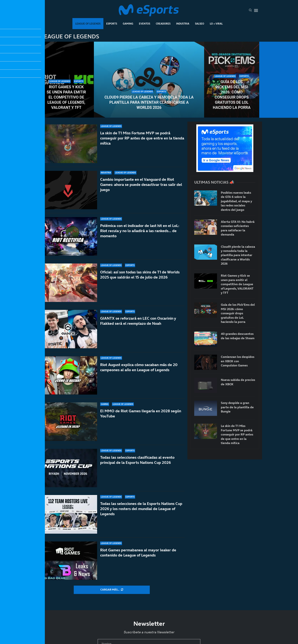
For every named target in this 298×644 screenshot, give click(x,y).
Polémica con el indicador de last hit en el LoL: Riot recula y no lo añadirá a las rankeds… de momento (140, 231)
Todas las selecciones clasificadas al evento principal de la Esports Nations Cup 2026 (137, 460)
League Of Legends (88, 24)
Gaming (128, 24)
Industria (183, 24)
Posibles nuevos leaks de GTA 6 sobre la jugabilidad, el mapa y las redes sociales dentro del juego (236, 201)
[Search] (250, 10)
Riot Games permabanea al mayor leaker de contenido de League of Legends (138, 553)
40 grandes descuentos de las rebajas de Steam (238, 336)
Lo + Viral (216, 24)
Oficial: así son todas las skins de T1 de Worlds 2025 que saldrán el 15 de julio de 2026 (140, 277)
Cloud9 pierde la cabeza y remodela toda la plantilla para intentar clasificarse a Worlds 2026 (149, 102)
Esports (112, 24)
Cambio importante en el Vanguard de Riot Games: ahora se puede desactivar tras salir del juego (141, 185)
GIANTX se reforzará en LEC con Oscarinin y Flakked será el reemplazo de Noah (138, 328)
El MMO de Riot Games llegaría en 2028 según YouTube (141, 417)
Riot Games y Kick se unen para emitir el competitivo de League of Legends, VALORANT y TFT (66, 97)
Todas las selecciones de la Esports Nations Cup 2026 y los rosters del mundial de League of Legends (141, 509)
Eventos (145, 24)
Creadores (163, 24)
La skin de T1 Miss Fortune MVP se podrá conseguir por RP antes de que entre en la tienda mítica (142, 138)
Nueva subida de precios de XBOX (238, 382)
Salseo (200, 24)
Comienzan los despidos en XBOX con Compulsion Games (238, 361)
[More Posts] (112, 590)
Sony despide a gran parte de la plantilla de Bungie (237, 407)
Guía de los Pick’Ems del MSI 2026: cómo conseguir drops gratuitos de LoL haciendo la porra (232, 95)
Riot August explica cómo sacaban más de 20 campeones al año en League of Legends (139, 370)
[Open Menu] (256, 10)
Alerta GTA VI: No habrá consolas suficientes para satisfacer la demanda (238, 228)
